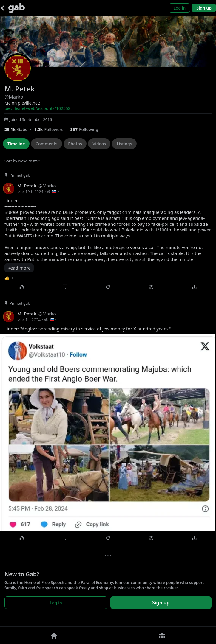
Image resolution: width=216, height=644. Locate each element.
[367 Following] (87, 129)
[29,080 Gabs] (19, 129)
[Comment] (65, 287)
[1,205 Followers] (52, 129)
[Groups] (162, 635)
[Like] (22, 287)
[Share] (194, 287)
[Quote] (151, 287)
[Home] (54, 635)
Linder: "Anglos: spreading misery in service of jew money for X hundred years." (88, 329)
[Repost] (108, 287)
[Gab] (17, 8)
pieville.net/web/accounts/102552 (37, 108)
